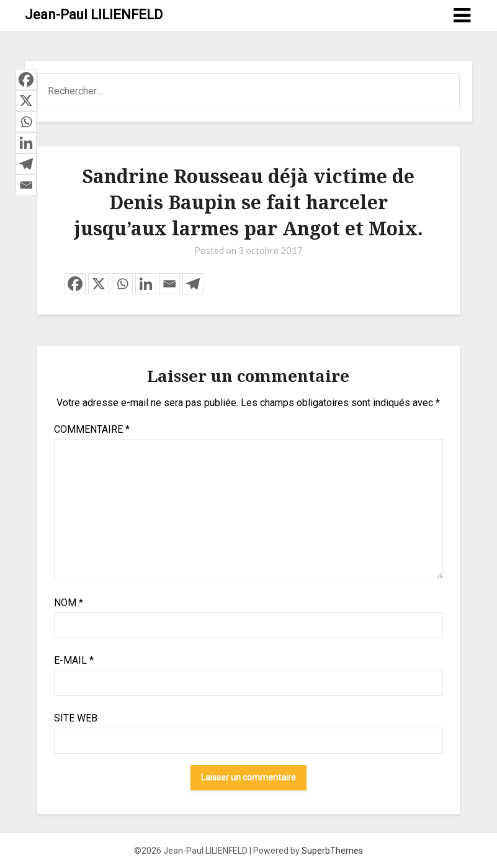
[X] (99, 284)
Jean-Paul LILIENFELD (94, 15)
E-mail (74, 660)
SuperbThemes (332, 851)
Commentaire (92, 429)
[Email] (169, 284)
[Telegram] (193, 284)
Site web (76, 718)
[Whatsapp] (122, 284)
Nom (69, 603)
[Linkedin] (146, 284)
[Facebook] (75, 284)
